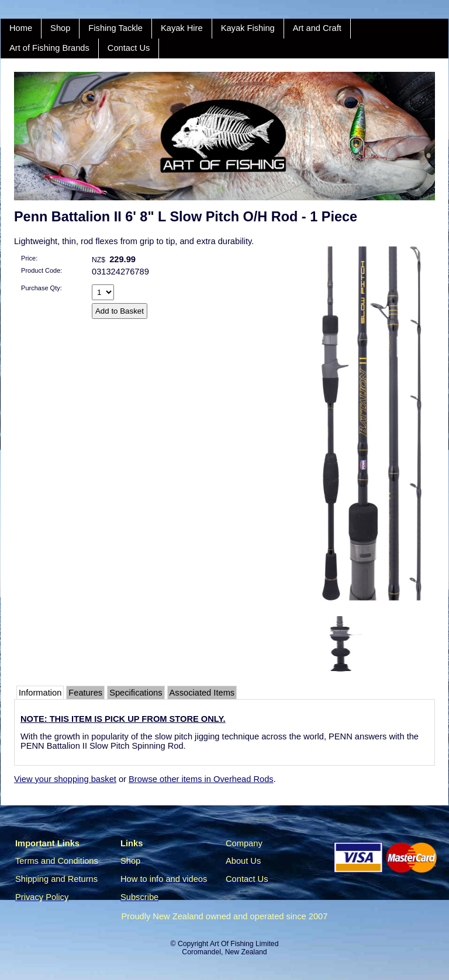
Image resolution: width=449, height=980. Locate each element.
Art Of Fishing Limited (244, 944)
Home (21, 28)
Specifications (136, 693)
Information (40, 693)
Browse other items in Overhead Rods (201, 779)
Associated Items (202, 693)
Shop (60, 28)
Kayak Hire (182, 28)
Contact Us (129, 48)
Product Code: (42, 270)
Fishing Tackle (115, 28)
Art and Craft (317, 28)
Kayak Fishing (248, 28)
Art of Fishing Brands (49, 48)
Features (85, 693)
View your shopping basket (65, 779)
